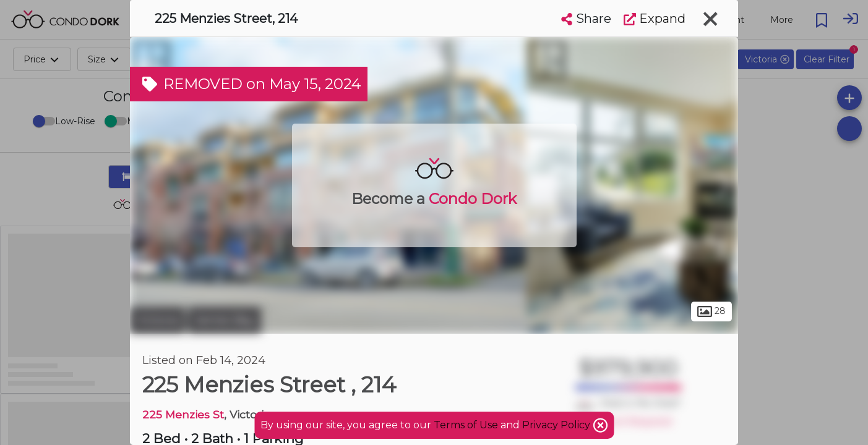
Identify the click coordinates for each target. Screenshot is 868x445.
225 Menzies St (183, 414)
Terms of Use (466, 425)
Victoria (157, 320)
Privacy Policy (557, 425)
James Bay (225, 320)
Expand (655, 19)
